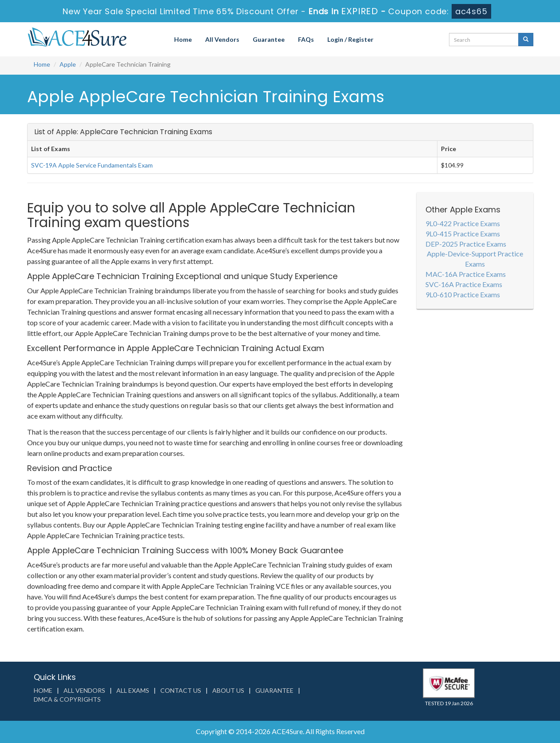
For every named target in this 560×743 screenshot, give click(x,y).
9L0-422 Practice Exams (463, 223)
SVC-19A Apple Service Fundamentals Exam (92, 165)
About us (228, 690)
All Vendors (222, 39)
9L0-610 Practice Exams (463, 294)
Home (183, 39)
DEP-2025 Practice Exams (466, 244)
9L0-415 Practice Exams (463, 234)
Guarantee (269, 39)
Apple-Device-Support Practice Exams (475, 259)
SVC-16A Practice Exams (464, 284)
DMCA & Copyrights (67, 699)
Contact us (181, 690)
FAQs (306, 39)
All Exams (133, 690)
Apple (68, 64)
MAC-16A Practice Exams (466, 274)
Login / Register (350, 39)
